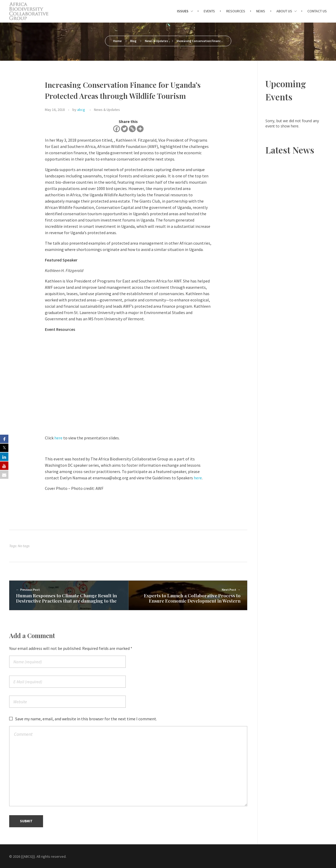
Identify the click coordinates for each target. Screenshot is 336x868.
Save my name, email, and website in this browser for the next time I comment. (86, 719)
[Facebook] (117, 129)
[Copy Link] (132, 129)
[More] (140, 129)
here (58, 438)
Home (117, 41)
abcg (81, 110)
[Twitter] (124, 129)
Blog (133, 41)
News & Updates (157, 41)
